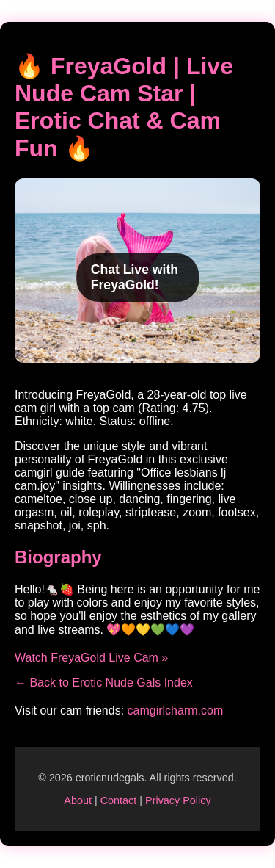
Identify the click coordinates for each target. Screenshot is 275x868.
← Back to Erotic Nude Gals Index (104, 683)
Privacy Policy (178, 800)
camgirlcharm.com (176, 710)
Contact (119, 800)
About (78, 800)
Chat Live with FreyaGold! (135, 277)
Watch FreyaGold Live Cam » (91, 658)
